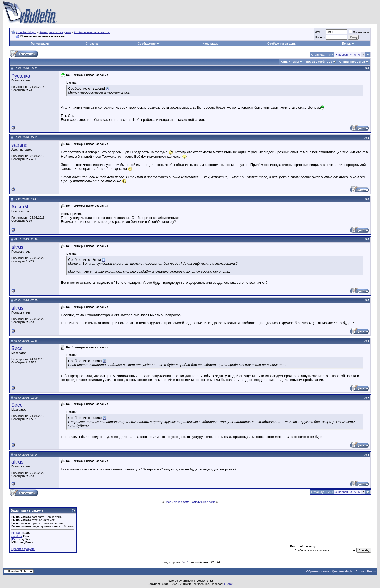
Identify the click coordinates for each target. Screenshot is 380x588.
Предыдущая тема (177, 502)
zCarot (228, 584)
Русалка (21, 76)
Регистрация (40, 44)
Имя (318, 32)
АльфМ (20, 207)
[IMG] (15, 539)
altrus (17, 247)
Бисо (17, 348)
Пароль (320, 37)
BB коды (17, 533)
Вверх (371, 571)
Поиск (348, 44)
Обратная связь (318, 571)
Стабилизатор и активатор (92, 32)
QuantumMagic (26, 32)
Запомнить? (359, 32)
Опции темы (290, 62)
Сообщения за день (281, 44)
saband (19, 145)
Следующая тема (204, 502)
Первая (342, 55)
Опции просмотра (352, 62)
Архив (360, 571)
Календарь (210, 44)
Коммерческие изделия (55, 32)
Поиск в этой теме (319, 62)
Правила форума (23, 549)
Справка (92, 44)
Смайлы (17, 536)
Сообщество (149, 44)
